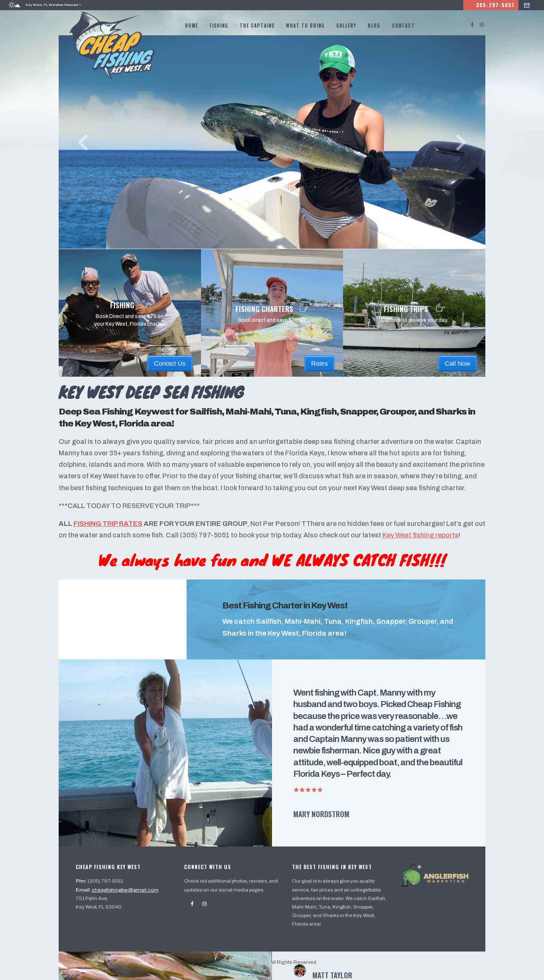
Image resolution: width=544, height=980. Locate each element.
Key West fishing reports (435, 544)
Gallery (347, 26)
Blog (374, 26)
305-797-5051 (506, 5)
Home (192, 26)
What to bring (306, 26)
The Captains (258, 26)
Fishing (219, 26)
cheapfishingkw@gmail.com (129, 896)
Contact (404, 26)
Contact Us (170, 361)
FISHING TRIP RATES (110, 533)
